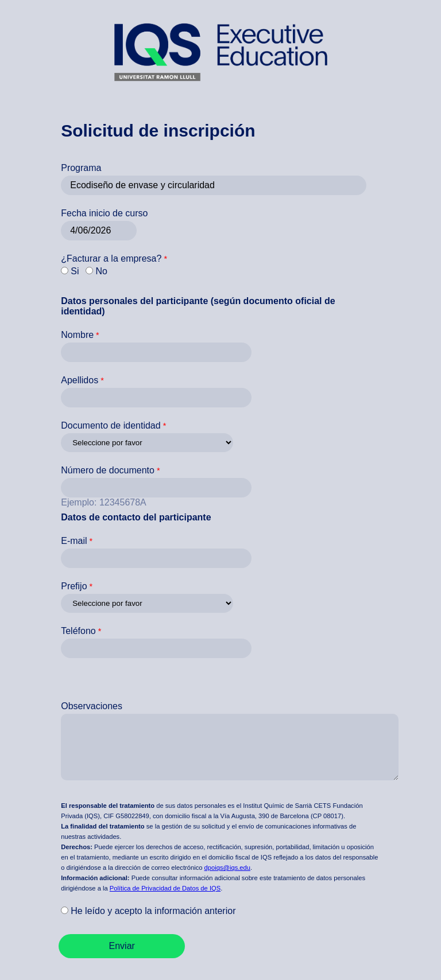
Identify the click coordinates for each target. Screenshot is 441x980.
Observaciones (92, 706)
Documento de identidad (111, 425)
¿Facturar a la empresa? (111, 258)
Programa (81, 168)
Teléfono (78, 631)
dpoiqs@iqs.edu (227, 868)
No (101, 271)
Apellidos (80, 380)
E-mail (74, 541)
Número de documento (108, 470)
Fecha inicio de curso (104, 213)
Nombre (77, 335)
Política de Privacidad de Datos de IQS (165, 888)
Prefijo (74, 586)
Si (75, 271)
